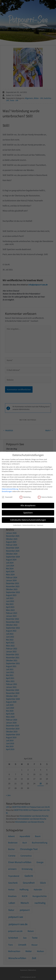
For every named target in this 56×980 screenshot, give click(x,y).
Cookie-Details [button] (17, 525)
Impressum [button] (40, 525)
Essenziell (7, 497)
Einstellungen (7, 491)
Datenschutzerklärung (10, 489)
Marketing (25, 497)
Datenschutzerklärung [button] (29, 525)
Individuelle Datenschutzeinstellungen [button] (28, 520)
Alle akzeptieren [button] (28, 505)
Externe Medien (45, 497)
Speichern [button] (28, 513)
